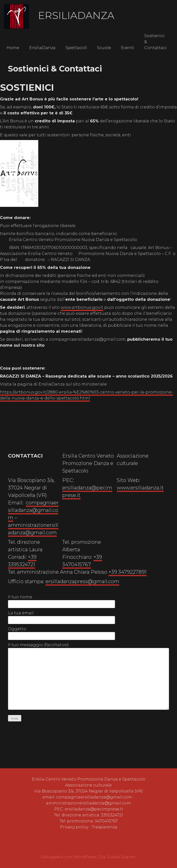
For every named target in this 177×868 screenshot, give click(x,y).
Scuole (104, 48)
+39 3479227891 (127, 572)
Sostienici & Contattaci (155, 42)
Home (13, 48)
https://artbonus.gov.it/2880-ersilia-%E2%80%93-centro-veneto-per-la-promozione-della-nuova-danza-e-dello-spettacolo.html (86, 395)
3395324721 (112, 815)
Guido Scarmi (121, 857)
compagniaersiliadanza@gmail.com (33, 510)
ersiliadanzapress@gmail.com (82, 581)
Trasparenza (104, 827)
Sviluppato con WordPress (69, 857)
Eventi (128, 48)
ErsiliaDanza (76, 15)
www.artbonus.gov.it (82, 307)
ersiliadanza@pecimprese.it (94, 809)
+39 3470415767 (82, 561)
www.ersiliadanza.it (140, 488)
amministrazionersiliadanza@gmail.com (33, 529)
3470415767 (106, 821)
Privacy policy (74, 827)
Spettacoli (76, 48)
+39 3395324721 (22, 561)
